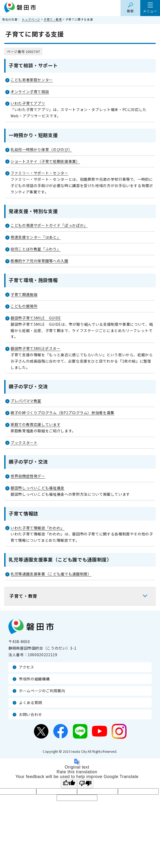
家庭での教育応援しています (36, 424)
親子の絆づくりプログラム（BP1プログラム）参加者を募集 (62, 413)
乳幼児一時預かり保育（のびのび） (41, 149)
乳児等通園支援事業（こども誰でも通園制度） (51, 574)
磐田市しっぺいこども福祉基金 (37, 488)
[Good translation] (69, 784)
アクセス (27, 667)
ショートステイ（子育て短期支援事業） (45, 161)
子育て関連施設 (24, 294)
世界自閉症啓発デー (28, 476)
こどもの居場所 (24, 306)
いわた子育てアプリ (28, 103)
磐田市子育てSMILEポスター (36, 348)
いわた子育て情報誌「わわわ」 (37, 528)
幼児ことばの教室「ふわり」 (36, 249)
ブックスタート (24, 443)
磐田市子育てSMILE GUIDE (36, 318)
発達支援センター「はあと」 (36, 237)
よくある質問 (31, 703)
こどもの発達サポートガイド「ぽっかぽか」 (49, 225)
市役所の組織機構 (34, 679)
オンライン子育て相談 (30, 92)
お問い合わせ (31, 714)
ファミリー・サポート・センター (39, 173)
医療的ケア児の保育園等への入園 (39, 261)
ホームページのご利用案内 (42, 691)
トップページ (31, 19)
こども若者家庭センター (32, 80)
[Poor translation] (85, 784)
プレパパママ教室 (26, 401)
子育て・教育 (53, 19)
